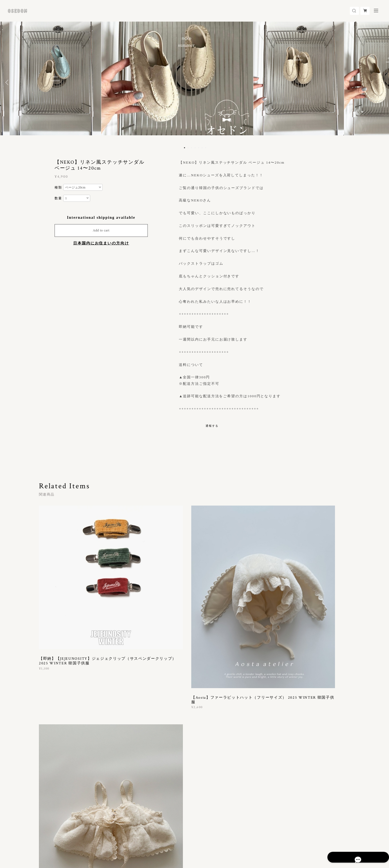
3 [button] (192, 148)
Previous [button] (8, 82)
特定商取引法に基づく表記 (100, 836)
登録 (303, 765)
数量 (58, 198)
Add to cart (101, 230)
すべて (56, 693)
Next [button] (381, 82)
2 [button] (188, 148)
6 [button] (202, 148)
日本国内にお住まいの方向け (101, 243)
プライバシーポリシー (58, 836)
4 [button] (195, 148)
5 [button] (199, 148)
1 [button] (185, 148)
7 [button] (206, 148)
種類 (58, 187)
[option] (195, 82)
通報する (212, 426)
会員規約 (127, 836)
